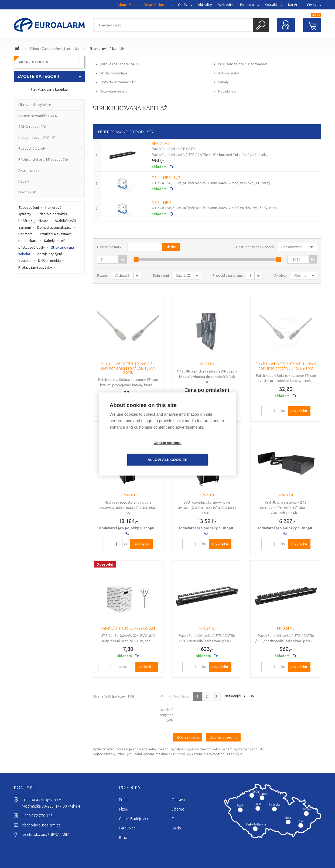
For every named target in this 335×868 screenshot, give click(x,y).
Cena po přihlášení (207, 390)
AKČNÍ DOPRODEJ (35, 62)
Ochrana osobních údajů (301, 848)
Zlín (175, 796)
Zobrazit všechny (223, 715)
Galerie (183, 276)
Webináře (226, 5)
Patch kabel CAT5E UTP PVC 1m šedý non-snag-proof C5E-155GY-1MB (286, 366)
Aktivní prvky (228, 73)
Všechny (300, 276)
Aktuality (205, 5)
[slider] (136, 259)
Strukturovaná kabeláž (107, 49)
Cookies (271, 848)
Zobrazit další (188, 715)
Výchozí (123, 276)
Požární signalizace (33, 221)
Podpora (247, 5)
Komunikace (28, 241)
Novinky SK (227, 91)
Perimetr (25, 234)
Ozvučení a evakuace (55, 234)
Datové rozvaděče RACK (119, 64)
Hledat (261, 25)
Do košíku (299, 411)
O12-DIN (207, 364)
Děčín (176, 806)
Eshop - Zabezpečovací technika (142, 5)
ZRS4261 (128, 495)
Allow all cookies (199, 451)
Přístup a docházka (53, 214)
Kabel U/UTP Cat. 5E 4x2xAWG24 (128, 628)
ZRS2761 (207, 495)
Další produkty (49, 261)
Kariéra (294, 5)
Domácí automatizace (54, 227)
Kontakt (271, 5)
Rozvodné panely (113, 91)
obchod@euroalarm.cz (41, 803)
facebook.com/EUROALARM (46, 812)
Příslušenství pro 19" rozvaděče (243, 64)
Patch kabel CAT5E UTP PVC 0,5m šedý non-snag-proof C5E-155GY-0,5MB (128, 368)
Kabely (223, 82)
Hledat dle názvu (110, 247)
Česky (312, 5)
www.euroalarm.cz (18, 49)
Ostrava (178, 777)
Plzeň (124, 787)
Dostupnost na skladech (255, 247)
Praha (124, 777)
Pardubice (127, 806)
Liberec (178, 787)
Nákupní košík (312, 25)
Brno (123, 815)
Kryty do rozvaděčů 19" (118, 82)
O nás (182, 5)
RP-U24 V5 (161, 143)
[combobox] (49, 76)
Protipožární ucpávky (35, 267)
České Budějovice (134, 796)
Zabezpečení (29, 207)
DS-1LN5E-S (162, 203)
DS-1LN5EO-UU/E (166, 178)
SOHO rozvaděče (114, 73)
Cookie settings (136, 451)
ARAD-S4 (286, 495)
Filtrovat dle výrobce (35, 105)
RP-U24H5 (207, 628)
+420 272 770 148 (37, 793)
